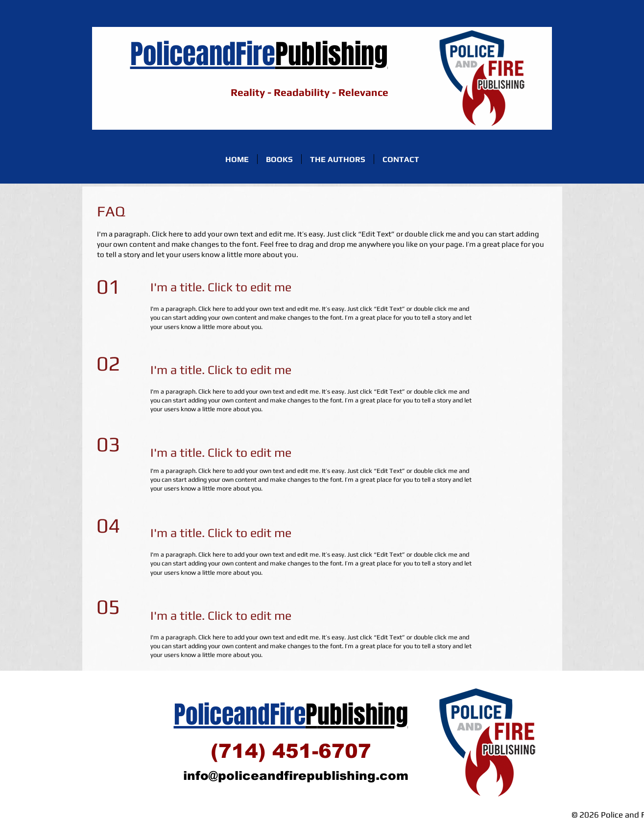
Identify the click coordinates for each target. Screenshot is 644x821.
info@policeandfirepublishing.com (296, 775)
